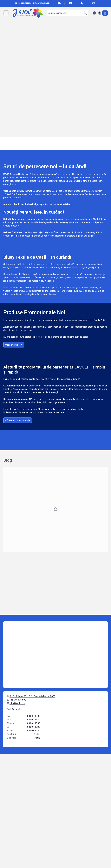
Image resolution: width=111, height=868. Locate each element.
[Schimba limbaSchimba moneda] (94, 13)
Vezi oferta (14, 345)
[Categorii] (6, 13)
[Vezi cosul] (105, 13)
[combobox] (68, 13)
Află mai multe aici (18, 420)
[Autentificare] (100, 13)
